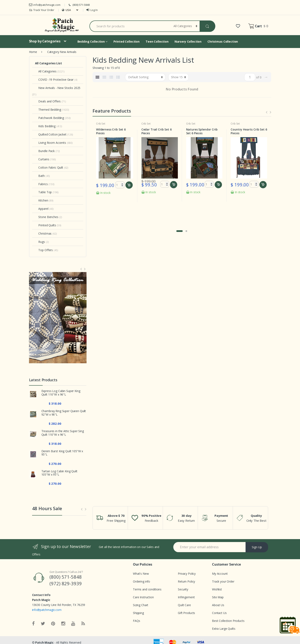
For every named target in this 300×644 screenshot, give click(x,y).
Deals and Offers (48, 101)
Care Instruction (143, 597)
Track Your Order (42, 10)
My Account (220, 574)
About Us (218, 605)
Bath (40, 176)
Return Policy (186, 581)
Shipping (138, 613)
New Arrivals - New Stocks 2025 (58, 88)
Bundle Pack (45, 151)
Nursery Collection (188, 41)
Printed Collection (127, 41)
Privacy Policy (187, 574)
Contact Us (219, 613)
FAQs (136, 621)
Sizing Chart (141, 605)
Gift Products (186, 613)
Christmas (43, 233)
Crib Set (101, 124)
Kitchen (42, 200)
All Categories (46, 71)
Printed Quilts (46, 225)
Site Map (218, 597)
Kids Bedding (45, 126)
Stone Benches (47, 217)
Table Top (43, 192)
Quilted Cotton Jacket (51, 134)
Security (183, 589)
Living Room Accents (51, 143)
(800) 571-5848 (79, 5)
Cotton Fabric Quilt (49, 167)
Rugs (40, 242)
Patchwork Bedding (50, 118)
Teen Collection (157, 41)
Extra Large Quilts (224, 629)
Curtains (42, 159)
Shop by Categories (45, 41)
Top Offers (44, 250)
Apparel (42, 209)
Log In (92, 10)
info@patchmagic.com (45, 5)
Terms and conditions (147, 589)
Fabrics (41, 184)
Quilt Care (184, 605)
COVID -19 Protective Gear (54, 80)
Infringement (186, 597)
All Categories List (48, 63)
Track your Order (223, 581)
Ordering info (142, 581)
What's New (141, 574)
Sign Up (257, 547)
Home (33, 52)
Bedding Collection (92, 41)
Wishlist (217, 589)
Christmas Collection (223, 41)
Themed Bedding (48, 110)
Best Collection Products (228, 621)
